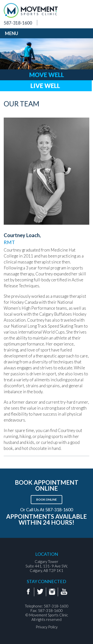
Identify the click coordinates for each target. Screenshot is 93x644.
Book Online (46, 499)
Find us (46, 23)
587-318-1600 (18, 23)
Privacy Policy (47, 627)
